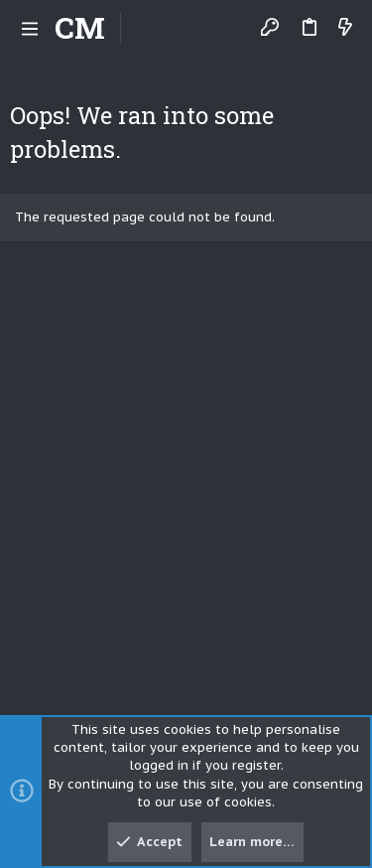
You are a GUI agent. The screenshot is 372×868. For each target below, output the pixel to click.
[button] (30, 28)
